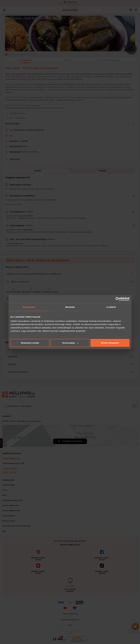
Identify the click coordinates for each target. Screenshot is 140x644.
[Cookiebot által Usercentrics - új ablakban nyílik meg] (118, 299)
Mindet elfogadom (110, 343)
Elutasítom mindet (30, 343)
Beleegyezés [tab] (29, 307)
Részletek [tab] (70, 307)
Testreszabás (70, 343)
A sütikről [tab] (111, 307)
